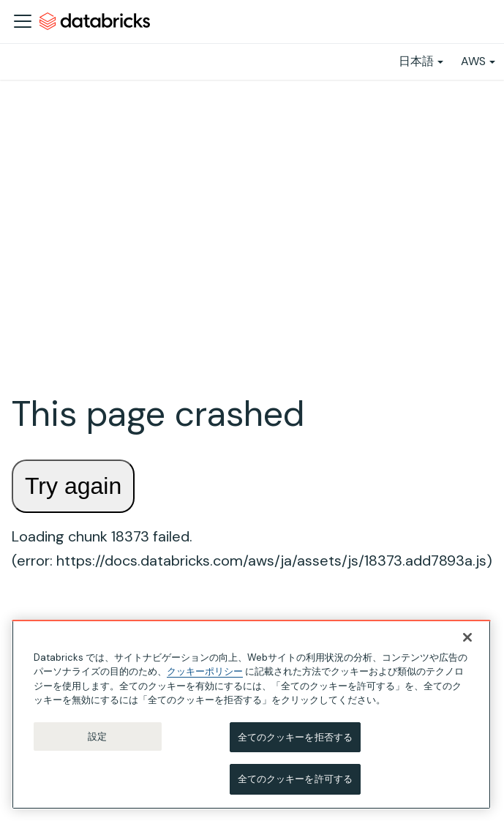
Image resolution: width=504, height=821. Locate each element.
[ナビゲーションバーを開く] (23, 21)
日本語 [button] (416, 61)
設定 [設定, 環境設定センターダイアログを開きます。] (97, 738)
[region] (251, 716)
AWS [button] (473, 61)
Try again (73, 486)
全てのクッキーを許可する (296, 780)
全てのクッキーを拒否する (296, 739)
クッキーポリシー (205, 673)
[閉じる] (467, 639)
